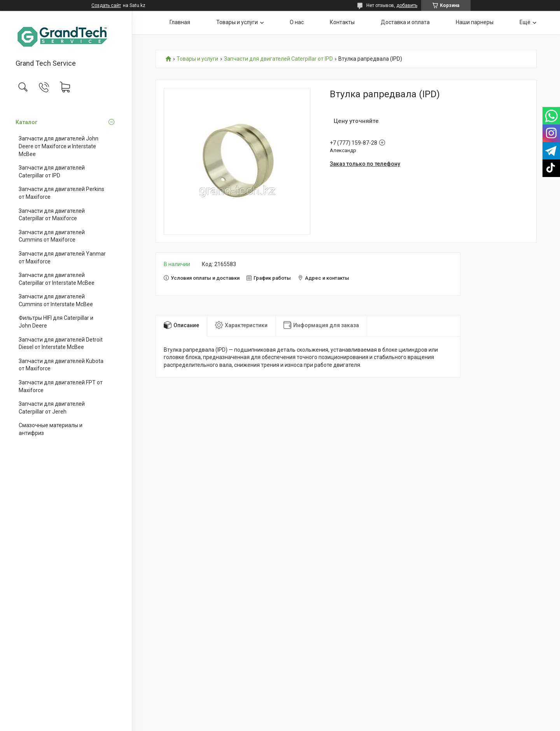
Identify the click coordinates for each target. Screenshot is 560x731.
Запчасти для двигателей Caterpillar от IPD (52, 172)
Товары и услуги (237, 22)
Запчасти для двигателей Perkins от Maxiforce (61, 193)
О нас (297, 22)
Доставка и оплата (405, 22)
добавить (407, 5)
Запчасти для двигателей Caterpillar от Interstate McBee (57, 279)
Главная (180, 22)
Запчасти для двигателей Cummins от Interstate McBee (56, 300)
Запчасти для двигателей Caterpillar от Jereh (52, 408)
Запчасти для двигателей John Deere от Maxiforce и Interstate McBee (59, 146)
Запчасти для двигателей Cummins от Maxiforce (52, 236)
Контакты (342, 22)
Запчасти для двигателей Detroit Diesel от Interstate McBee (61, 344)
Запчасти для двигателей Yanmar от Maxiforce (62, 258)
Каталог (26, 122)
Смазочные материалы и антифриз (51, 429)
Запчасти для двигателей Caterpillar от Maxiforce (52, 215)
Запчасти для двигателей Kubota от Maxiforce (61, 365)
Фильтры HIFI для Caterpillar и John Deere (56, 322)
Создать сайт (106, 5)
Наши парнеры (475, 22)
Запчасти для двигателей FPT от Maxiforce (61, 386)
